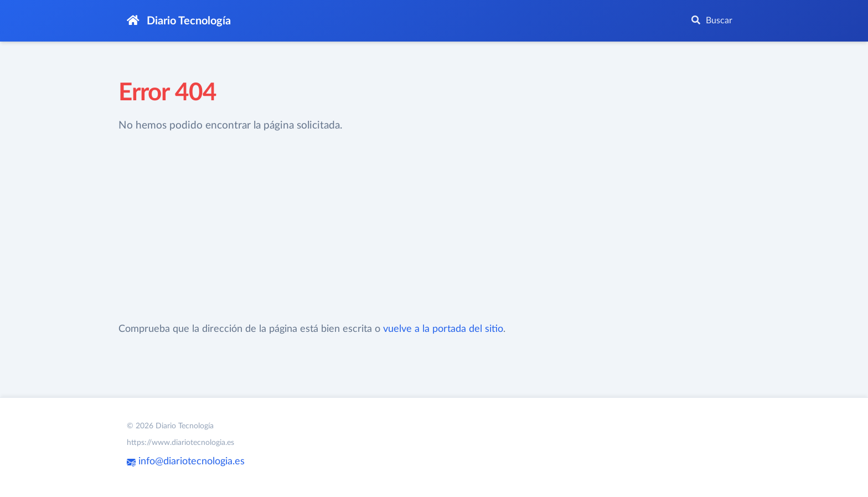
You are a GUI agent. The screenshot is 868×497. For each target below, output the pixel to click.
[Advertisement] (353, 228)
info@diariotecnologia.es (186, 462)
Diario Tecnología (179, 21)
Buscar (712, 20)
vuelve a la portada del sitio (443, 329)
